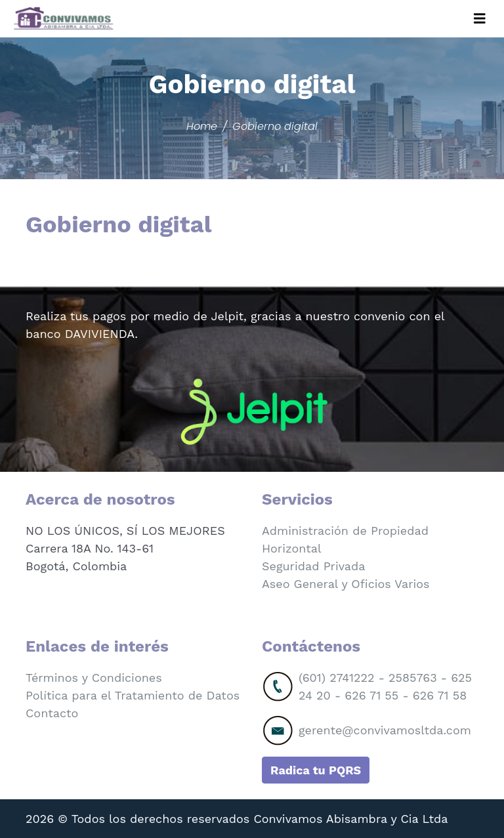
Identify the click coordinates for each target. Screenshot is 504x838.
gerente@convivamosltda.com (385, 730)
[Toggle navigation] (480, 19)
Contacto (52, 713)
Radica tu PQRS (316, 770)
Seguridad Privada (314, 566)
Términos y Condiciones (94, 678)
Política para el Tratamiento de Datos (133, 695)
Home (202, 126)
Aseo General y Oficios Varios (346, 584)
